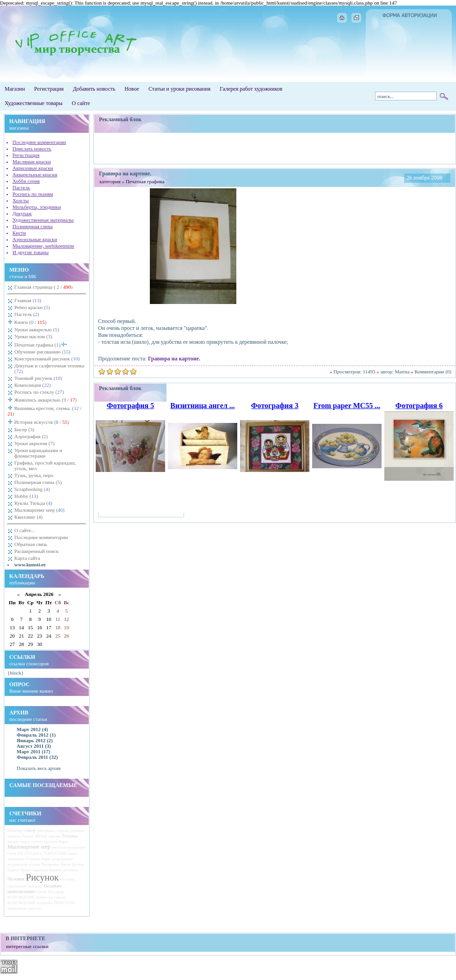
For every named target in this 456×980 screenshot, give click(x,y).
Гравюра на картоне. (174, 359)
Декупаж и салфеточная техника (49, 368)
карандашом (17, 909)
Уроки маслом (33, 336)
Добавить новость (94, 89)
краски (54, 836)
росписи (71, 870)
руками (78, 831)
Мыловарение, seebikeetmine (43, 246)
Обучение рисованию (42, 352)
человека (35, 886)
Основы (33, 859)
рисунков (59, 847)
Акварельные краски (35, 174)
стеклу (30, 830)
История (68, 879)
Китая (66, 865)
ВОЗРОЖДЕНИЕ (21, 897)
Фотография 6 (419, 406)
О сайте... (25, 530)
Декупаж (22, 213)
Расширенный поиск (37, 551)
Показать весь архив (39, 768)
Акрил (46, 859)
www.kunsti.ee (30, 564)
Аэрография (31, 436)
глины (25, 842)
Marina (402, 372)
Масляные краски (32, 161)
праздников (77, 847)
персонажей (17, 886)
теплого (37, 842)
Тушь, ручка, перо (34, 475)
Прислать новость (32, 149)
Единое (13, 870)
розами (34, 865)
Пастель (21, 187)
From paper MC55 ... (347, 406)
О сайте (81, 103)
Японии (78, 865)
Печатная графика (41, 344)
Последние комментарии (39, 142)
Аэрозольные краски (35, 239)
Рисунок (42, 877)
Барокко (55, 870)
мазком (13, 842)
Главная (28, 300)
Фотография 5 (130, 406)
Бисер (24, 429)
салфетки (62, 831)
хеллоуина (44, 903)
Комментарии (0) (433, 372)
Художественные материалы (43, 220)
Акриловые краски (33, 168)
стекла (41, 892)
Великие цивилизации (35, 888)
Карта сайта (27, 558)
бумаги (28, 836)
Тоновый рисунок (38, 378)
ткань (73, 853)
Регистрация (49, 89)
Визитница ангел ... (202, 406)
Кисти (19, 233)
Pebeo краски (32, 307)
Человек (16, 879)
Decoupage (56, 892)
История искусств (41, 422)
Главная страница (43, 287)
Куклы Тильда (33, 503)
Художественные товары (34, 103)
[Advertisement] (275, 148)
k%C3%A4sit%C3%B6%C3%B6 (42, 853)
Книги (30, 322)
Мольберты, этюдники (37, 207)
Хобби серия (26, 181)
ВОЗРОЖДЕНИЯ (21, 903)
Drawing (15, 831)
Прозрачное (50, 865)
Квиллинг (28, 517)
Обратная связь (31, 544)
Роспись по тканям (33, 194)
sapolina (51, 842)
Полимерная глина (33, 226)
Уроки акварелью (37, 329)
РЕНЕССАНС (65, 903)
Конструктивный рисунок (47, 359)
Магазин (15, 89)
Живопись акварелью (45, 400)
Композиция (33, 385)
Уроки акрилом (34, 443)
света (12, 853)
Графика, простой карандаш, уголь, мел (45, 465)
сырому (60, 897)
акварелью (16, 859)
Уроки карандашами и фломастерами (38, 453)
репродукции (63, 859)
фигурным (46, 831)
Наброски (44, 897)
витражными (18, 865)
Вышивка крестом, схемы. (44, 411)
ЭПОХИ (41, 836)
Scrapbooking (32, 489)
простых (35, 909)
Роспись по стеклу (39, 392)
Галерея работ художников (251, 89)
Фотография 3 (275, 406)
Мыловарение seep (40, 510)
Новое (132, 89)
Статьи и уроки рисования (179, 89)
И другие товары (31, 252)
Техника (70, 836)
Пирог (63, 842)
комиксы (14, 836)
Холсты (21, 200)
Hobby (26, 496)
